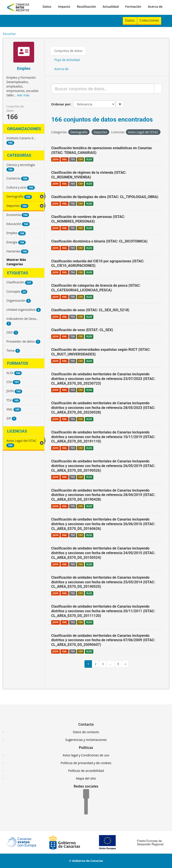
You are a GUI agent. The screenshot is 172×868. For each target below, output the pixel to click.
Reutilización (86, 7)
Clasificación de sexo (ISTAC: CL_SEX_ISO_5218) (90, 310)
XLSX (89, 159)
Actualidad (111, 7)
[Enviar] (158, 89)
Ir (120, 104)
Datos (47, 7)
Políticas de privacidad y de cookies (86, 763)
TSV (73, 159)
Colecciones (149, 20)
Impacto (64, 7)
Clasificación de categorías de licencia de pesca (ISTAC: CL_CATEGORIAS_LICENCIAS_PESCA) (96, 288)
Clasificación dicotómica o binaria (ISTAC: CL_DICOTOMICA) (99, 241)
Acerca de (155, 7)
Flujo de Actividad (67, 60)
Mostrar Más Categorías (16, 262)
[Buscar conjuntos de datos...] (103, 89)
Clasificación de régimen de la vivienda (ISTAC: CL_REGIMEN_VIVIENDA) (89, 175)
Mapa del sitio (86, 778)
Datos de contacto (86, 732)
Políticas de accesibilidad (86, 771)
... (110, 664)
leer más (23, 95)
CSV (81, 159)
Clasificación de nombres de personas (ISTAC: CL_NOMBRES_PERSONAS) (88, 219)
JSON (55, 159)
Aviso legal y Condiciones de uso (86, 755)
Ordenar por (61, 104)
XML (65, 159)
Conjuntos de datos (68, 51)
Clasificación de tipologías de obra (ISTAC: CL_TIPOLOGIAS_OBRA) (105, 197)
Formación (133, 7)
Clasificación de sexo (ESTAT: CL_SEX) (82, 330)
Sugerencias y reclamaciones (86, 740)
